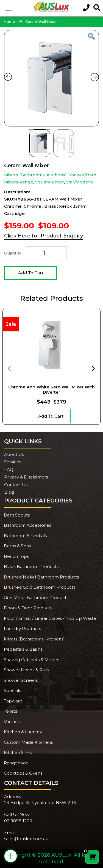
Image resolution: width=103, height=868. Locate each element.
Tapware (13, 701)
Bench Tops (16, 556)
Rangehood (16, 763)
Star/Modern (79, 182)
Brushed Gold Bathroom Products (40, 587)
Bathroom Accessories (27, 525)
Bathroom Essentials (25, 536)
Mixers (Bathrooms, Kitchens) (35, 175)
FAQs (10, 470)
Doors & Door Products (28, 608)
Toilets (10, 711)
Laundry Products (22, 628)
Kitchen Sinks (18, 752)
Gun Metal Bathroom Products (36, 598)
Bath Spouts (17, 515)
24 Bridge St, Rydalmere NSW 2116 (40, 803)
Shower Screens (21, 680)
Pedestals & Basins (23, 649)
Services (13, 462)
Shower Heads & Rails (26, 670)
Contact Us (16, 485)
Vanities (12, 722)
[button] (8, 8)
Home (9, 21)
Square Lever (50, 182)
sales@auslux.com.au (26, 839)
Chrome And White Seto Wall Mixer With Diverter (51, 390)
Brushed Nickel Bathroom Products (41, 577)
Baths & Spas (17, 546)
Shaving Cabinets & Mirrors (31, 660)
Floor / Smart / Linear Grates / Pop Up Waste (50, 618)
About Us (14, 454)
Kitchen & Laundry (23, 732)
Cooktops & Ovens (23, 773)
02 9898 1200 (18, 821)
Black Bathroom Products (31, 567)
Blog (9, 492)
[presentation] (9, 368)
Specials (12, 690)
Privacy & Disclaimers (26, 477)
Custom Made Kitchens (28, 742)
